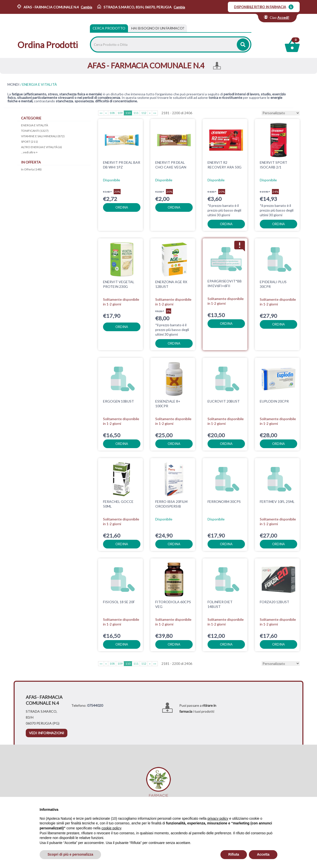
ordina (122, 207)
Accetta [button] (263, 854)
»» (155, 113)
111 (136, 113)
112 (144, 113)
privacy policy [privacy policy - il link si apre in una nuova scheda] (218, 818)
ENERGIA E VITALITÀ (35, 125)
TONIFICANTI (35, 131)
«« (101, 113)
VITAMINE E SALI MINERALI (43, 136)
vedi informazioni (47, 733)
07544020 (95, 705)
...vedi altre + (29, 152)
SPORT (29, 142)
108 (112, 113)
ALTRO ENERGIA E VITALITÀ (41, 147)
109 (120, 113)
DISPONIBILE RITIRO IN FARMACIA (260, 7)
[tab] (158, 28)
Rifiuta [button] (234, 854)
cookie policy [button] (111, 828)
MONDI (13, 84)
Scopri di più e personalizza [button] (70, 854)
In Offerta (31, 169)
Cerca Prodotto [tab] (109, 28)
